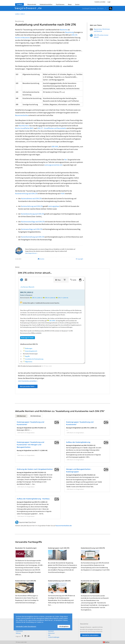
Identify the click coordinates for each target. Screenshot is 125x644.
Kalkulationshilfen (46, 4)
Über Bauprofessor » (31, 253)
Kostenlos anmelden (100, 2)
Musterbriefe (32, 4)
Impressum (51, 631)
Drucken (41, 259)
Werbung (18, 633)
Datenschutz (51, 633)
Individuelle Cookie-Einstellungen (26, 626)
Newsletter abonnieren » (91, 635)
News (70, 4)
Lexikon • (18, 14)
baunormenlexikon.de (64, 526)
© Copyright (79, 259)
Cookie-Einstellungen (54, 637)
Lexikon (20, 4)
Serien (77, 4)
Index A (23, 14)
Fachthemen (60, 4)
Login (109, 2)
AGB (49, 635)
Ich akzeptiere (64, 626)
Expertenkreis (19, 631)
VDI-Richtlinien (36, 416)
